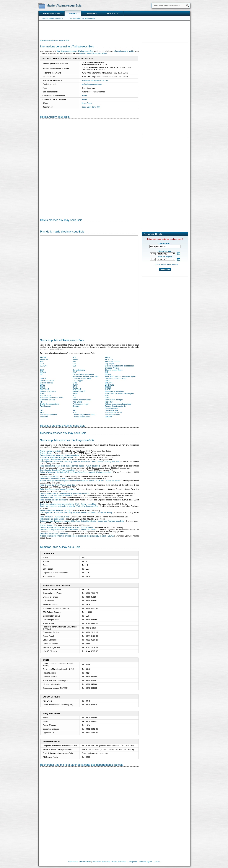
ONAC (108, 398)
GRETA (108, 389)
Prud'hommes (46, 406)
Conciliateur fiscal (47, 381)
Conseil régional (47, 383)
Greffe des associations (50, 404)
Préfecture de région (81, 404)
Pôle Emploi (77, 402)
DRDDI (108, 387)
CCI (74, 366)
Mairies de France (119, 862)
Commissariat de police (82, 379)
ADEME (43, 357)
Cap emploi (110, 364)
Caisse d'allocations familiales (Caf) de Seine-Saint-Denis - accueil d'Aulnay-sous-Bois (76, 472)
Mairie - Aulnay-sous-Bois (50, 451)
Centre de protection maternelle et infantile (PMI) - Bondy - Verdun (67, 527)
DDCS (43, 385)
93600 (84, 96)
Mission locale (46, 396)
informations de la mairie (124, 51)
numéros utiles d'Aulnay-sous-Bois (93, 53)
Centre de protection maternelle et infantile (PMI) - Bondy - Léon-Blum (68, 504)
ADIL (75, 357)
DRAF (75, 387)
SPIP (42, 413)
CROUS (108, 383)
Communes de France (101, 862)
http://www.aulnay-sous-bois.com (95, 80)
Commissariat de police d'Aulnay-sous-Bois (57, 470)
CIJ (106, 372)
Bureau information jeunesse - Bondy (55, 510)
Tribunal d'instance (113, 415)
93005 (84, 99)
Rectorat (76, 406)
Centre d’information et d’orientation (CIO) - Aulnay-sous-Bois (65, 493)
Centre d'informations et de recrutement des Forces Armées (85, 375)
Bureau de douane (113, 362)
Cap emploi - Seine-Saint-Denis (53, 460)
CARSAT (44, 366)
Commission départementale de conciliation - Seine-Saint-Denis (68, 530)
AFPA (107, 357)
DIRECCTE (110, 385)
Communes (91, 14)
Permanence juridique (114, 400)
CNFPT (43, 379)
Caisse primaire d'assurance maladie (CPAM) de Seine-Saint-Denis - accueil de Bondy (76, 513)
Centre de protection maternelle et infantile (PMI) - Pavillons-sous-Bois (69, 506)
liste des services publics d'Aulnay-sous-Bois (75, 51)
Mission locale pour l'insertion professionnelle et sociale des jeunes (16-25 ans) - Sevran (77, 536)
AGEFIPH (44, 360)
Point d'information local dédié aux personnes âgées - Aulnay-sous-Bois (70, 466)
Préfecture (109, 402)
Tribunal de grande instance (84, 415)
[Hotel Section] (89, 166)
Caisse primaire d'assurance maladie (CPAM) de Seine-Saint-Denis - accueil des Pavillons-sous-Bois (82, 521)
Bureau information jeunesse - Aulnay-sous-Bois (59, 455)
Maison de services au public (52, 398)
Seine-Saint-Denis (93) (91, 107)
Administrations (51, 14)
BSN (74, 362)
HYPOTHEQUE (79, 391)
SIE (42, 410)
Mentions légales (145, 862)
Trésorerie (44, 417)
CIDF (75, 372)
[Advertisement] (114, 30)
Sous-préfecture (112, 410)
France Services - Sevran (50, 498)
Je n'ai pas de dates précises (167, 265)
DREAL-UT (45, 389)
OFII (74, 398)
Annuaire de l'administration (80, 862)
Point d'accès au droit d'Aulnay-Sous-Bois (58, 485)
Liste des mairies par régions (52, 18)
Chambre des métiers (114, 370)
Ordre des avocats (47, 400)
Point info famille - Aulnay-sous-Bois (55, 517)
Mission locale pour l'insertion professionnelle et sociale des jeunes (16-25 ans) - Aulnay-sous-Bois (80, 481)
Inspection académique (114, 391)
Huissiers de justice (48, 391)
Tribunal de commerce (82, 417)
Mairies (73, 14)
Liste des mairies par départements (82, 18)
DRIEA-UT (77, 389)
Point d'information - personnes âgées (120, 376)
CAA (42, 364)
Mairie (75, 393)
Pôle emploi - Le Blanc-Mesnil (52, 519)
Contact (157, 862)
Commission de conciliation (116, 379)
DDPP (75, 385)
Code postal (112, 14)
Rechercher (165, 269)
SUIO (75, 413)
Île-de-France (87, 103)
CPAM (108, 381)
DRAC (43, 387)
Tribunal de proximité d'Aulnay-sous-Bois (56, 457)
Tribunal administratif (113, 413)
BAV (42, 362)
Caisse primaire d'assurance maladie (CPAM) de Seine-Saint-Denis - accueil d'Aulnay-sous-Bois (80, 462)
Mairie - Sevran (46, 525)
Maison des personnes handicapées (120, 393)
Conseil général (79, 370)
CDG (42, 370)
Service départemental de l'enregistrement (115, 407)
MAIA (42, 393)
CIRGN (108, 374)
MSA (107, 396)
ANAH (75, 360)
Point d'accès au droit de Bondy (53, 500)
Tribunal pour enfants (49, 415)
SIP (74, 410)
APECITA (109, 360)
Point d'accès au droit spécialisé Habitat (56, 496)
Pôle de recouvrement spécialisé (118, 404)
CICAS (43, 372)
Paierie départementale (82, 400)
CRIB (75, 383)
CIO (42, 374)
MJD (74, 396)
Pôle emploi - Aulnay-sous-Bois (53, 479)
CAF (74, 364)
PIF (42, 402)
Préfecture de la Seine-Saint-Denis (54, 534)
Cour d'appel (78, 381)
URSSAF (109, 417)
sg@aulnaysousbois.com (92, 84)
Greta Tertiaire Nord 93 (49, 477)
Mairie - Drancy (46, 453)
